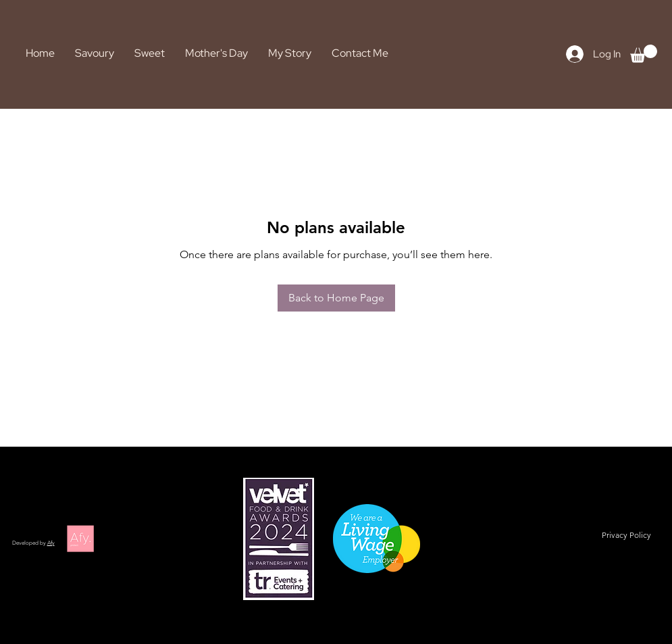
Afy (51, 543)
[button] (644, 54)
